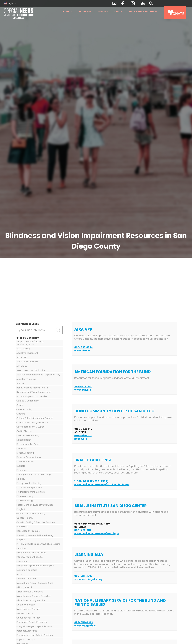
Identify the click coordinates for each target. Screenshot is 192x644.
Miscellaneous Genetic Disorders (34, 596)
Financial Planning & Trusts (31, 492)
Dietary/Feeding (25, 453)
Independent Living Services (31, 553)
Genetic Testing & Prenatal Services (36, 522)
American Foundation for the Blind (113, 372)
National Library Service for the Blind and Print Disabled (120, 602)
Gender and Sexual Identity (31, 514)
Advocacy (22, 366)
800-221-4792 (83, 576)
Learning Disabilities (27, 570)
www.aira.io (82, 351)
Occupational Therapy (28, 618)
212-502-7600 (83, 386)
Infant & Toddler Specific (30, 557)
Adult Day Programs (27, 362)
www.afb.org (83, 390)
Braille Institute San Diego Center (110, 506)
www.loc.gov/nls (85, 626)
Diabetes (21, 448)
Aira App (83, 329)
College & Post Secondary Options (35, 418)
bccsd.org (81, 439)
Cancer (20, 405)
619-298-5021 (83, 435)
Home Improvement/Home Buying (35, 535)
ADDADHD (22, 357)
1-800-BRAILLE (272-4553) (91, 481)
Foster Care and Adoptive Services (35, 505)
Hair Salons (22, 527)
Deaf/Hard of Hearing (28, 435)
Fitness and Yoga (25, 496)
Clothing (21, 414)
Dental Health (24, 440)
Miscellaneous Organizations (31, 600)
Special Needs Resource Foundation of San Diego (26, 14)
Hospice (21, 540)
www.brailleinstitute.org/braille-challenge (102, 484)
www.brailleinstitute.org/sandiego (97, 533)
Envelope (114, 3)
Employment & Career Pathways (34, 475)
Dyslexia (21, 466)
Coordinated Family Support (31, 427)
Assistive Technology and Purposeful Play (38, 375)
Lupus (19, 574)
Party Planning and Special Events (34, 626)
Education (22, 470)
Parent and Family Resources (32, 622)
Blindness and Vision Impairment (34, 392)
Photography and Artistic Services (35, 635)
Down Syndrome (25, 462)
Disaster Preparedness (29, 457)
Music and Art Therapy (28, 609)
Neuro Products (25, 613)
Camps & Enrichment (28, 401)
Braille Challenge (93, 460)
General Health (25, 518)
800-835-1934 (83, 347)
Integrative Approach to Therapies (35, 566)
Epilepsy (21, 479)
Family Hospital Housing (29, 483)
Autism (20, 383)
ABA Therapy (23, 349)
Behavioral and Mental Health (32, 388)
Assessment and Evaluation (31, 370)
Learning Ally (89, 555)
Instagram (133, 3)
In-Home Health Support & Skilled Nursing (38, 544)
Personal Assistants (27, 631)
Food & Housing (25, 501)
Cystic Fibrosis (24, 431)
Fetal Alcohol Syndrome (29, 488)
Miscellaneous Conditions (30, 592)
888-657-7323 (84, 622)
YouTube (143, 3)
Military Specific (25, 587)
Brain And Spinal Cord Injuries (32, 396)
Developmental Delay (28, 444)
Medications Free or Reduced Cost (35, 583)
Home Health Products (28, 531)
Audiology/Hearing (26, 379)
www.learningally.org (88, 579)
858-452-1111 (83, 530)
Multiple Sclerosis (26, 605)
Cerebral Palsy (24, 409)
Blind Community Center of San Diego (114, 411)
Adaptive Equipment (27, 353)
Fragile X (21, 509)
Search (151, 3)
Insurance (22, 561)
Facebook (123, 3)
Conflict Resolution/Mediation (32, 422)
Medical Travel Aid (26, 579)
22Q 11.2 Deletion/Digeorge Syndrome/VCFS (30, 343)
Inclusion (21, 548)
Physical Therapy (26, 639)
